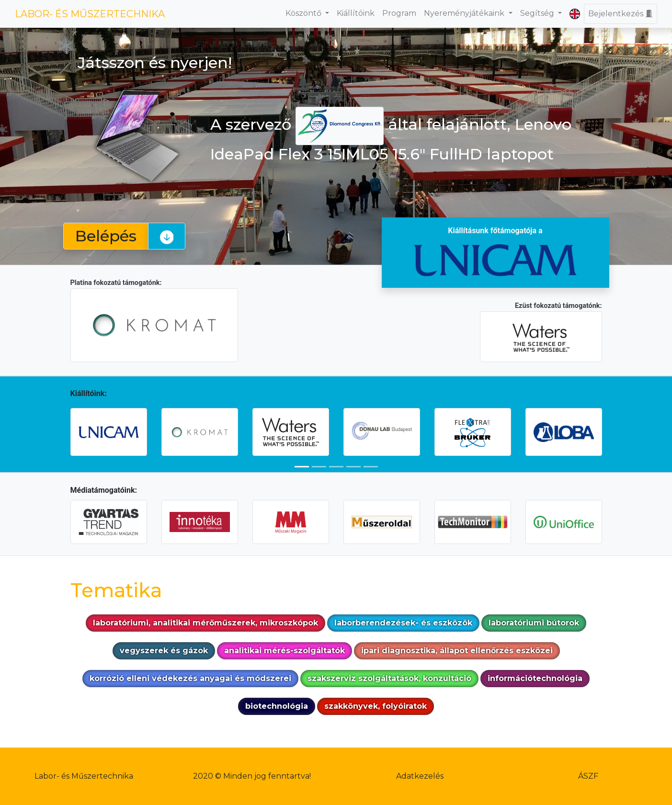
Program (399, 13)
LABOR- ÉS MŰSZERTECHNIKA (90, 14)
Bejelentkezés (621, 14)
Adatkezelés (420, 776)
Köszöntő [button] (304, 13)
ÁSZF (588, 776)
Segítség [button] (538, 13)
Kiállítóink (356, 13)
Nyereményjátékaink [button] (465, 13)
